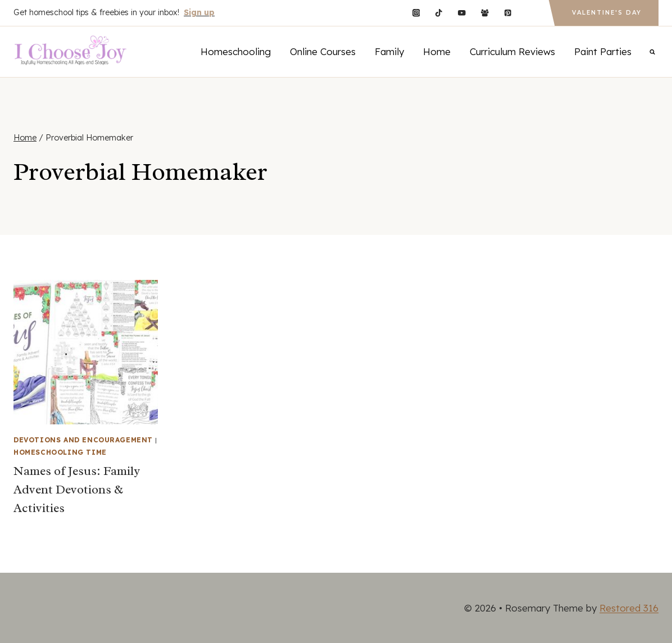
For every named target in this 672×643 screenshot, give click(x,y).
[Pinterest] (508, 13)
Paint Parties (603, 51)
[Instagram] (416, 13)
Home (437, 51)
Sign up (199, 12)
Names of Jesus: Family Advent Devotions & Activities (77, 490)
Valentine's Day (607, 13)
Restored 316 (629, 608)
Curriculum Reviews (512, 51)
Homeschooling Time (60, 452)
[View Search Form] (652, 52)
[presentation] (86, 352)
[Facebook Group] (485, 13)
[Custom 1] (531, 13)
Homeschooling (236, 51)
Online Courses (323, 51)
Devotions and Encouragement (83, 440)
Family (389, 51)
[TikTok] (439, 13)
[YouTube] (462, 13)
